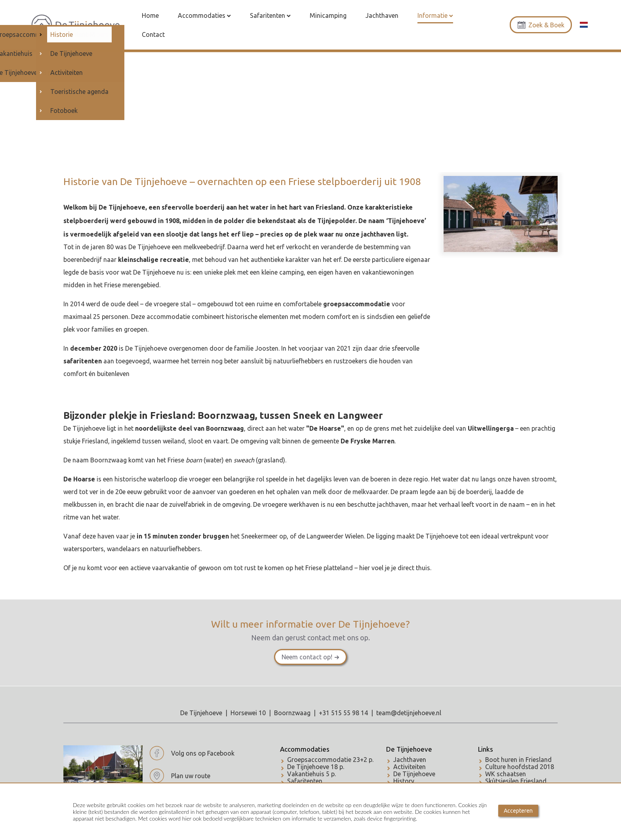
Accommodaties (305, 749)
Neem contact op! (307, 657)
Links (486, 749)
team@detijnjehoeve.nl (409, 713)
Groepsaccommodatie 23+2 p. (330, 760)
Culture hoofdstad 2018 (520, 767)
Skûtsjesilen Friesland (516, 781)
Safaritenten (305, 781)
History (404, 781)
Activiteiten (410, 767)
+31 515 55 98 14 (343, 713)
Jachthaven (410, 760)
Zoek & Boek (541, 25)
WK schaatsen (506, 774)
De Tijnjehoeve (409, 749)
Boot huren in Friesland (518, 760)
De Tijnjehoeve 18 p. (316, 767)
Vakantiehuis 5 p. (311, 774)
